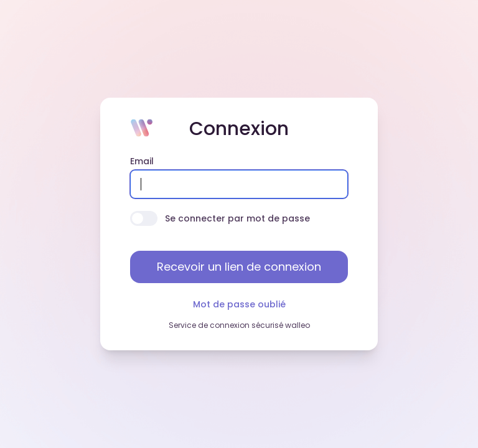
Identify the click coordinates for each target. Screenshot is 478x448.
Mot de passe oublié (239, 304)
